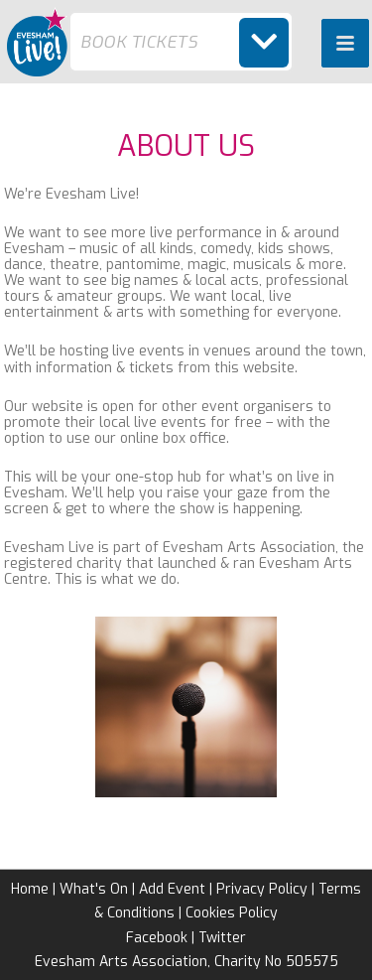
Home (30, 889)
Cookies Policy (232, 913)
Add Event (172, 889)
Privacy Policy (262, 889)
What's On (94, 889)
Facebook (157, 938)
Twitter (222, 938)
